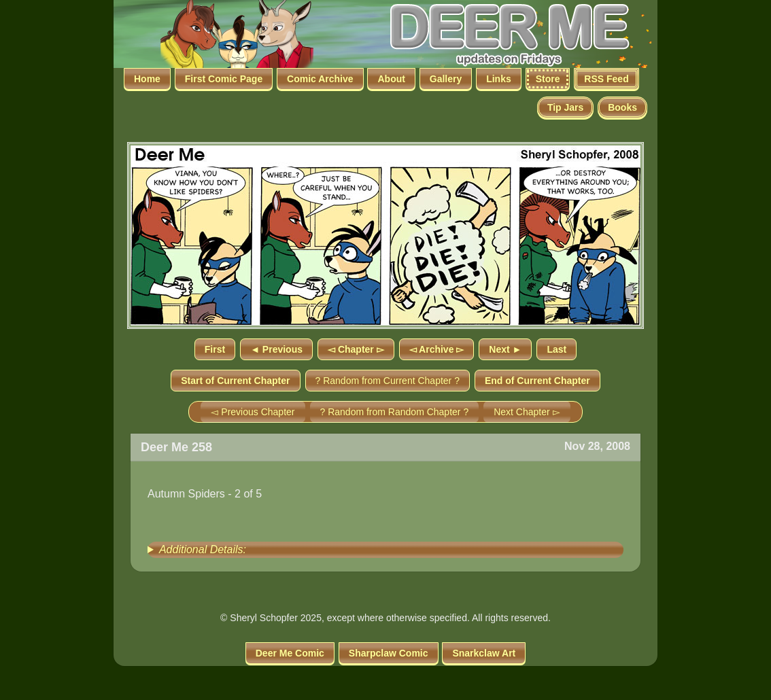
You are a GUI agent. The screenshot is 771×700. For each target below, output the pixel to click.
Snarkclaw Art (484, 653)
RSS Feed (606, 79)
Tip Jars (565, 107)
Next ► (505, 349)
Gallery (446, 79)
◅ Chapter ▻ (356, 349)
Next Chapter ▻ (527, 412)
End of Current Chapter (537, 381)
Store (548, 79)
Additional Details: (203, 549)
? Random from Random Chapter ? (395, 412)
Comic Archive (320, 79)
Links (499, 79)
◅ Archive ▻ (437, 349)
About (391, 79)
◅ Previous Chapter (253, 412)
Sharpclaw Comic (389, 653)
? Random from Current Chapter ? (388, 381)
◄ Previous (276, 349)
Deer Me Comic (290, 653)
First (215, 349)
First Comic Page (224, 79)
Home (147, 79)
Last (556, 349)
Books (622, 107)
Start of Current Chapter (235, 381)
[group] (385, 550)
